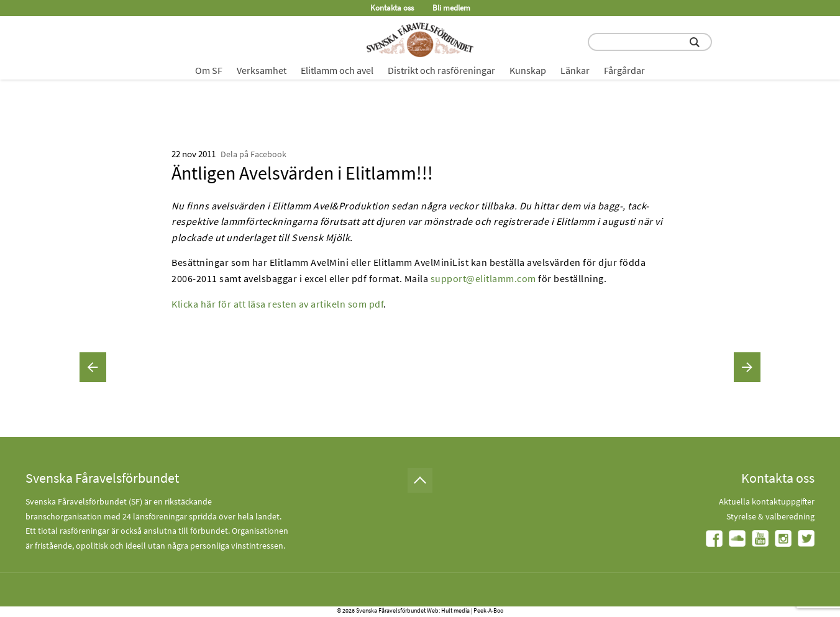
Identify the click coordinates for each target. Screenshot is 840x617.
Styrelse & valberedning (770, 516)
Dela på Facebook (253, 154)
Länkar (575, 70)
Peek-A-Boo (488, 610)
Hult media (455, 610)
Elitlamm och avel (337, 70)
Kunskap (528, 70)
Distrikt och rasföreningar (441, 70)
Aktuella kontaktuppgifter (767, 501)
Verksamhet (262, 70)
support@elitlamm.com (483, 278)
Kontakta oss (392, 8)
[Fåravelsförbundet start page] (420, 40)
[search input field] (650, 42)
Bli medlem (451, 8)
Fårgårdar (624, 70)
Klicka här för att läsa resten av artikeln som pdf (277, 304)
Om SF (209, 70)
